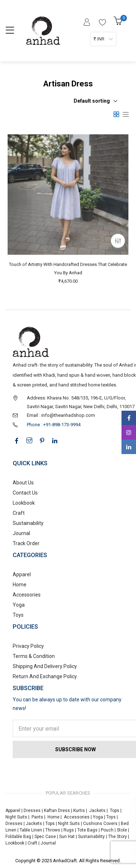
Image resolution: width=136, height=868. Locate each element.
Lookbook (24, 503)
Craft (19, 513)
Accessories (27, 595)
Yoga (19, 605)
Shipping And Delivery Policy (45, 666)
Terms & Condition (34, 656)
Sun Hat (67, 837)
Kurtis (79, 811)
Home (20, 585)
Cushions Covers (100, 824)
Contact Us (25, 493)
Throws (53, 830)
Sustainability (28, 523)
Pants (37, 817)
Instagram (129, 432)
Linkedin (129, 447)
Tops (115, 811)
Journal (21, 533)
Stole (122, 830)
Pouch (107, 830)
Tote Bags (87, 830)
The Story (117, 837)
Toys (18, 615)
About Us (23, 483)
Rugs (69, 830)
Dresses (32, 811)
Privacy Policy (28, 646)
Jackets (97, 811)
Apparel (22, 574)
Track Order (26, 543)
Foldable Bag (18, 837)
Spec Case (45, 837)
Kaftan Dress (57, 811)
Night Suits (16, 817)
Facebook (129, 418)
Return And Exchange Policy (45, 676)
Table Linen (31, 830)
